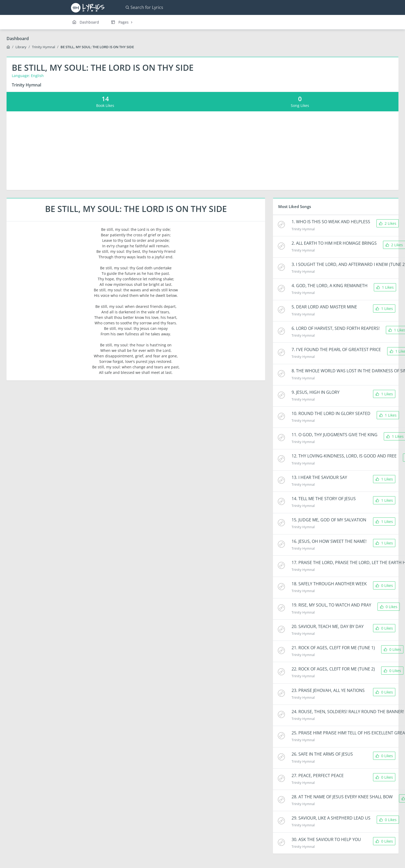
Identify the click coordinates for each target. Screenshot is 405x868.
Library (21, 47)
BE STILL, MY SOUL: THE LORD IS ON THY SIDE (97, 47)
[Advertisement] (202, 151)
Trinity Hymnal (43, 47)
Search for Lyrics (144, 7)
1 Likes (385, 287)
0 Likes (384, 585)
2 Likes (388, 223)
